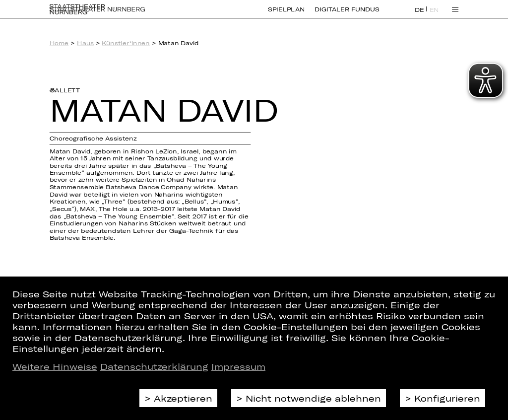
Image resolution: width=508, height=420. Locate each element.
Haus (85, 43)
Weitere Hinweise (55, 366)
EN (434, 15)
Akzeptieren (183, 398)
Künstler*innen (126, 43)
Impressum (238, 366)
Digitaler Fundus (347, 15)
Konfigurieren (447, 398)
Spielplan (286, 15)
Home (59, 43)
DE (419, 15)
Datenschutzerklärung (154, 366)
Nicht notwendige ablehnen (313, 398)
